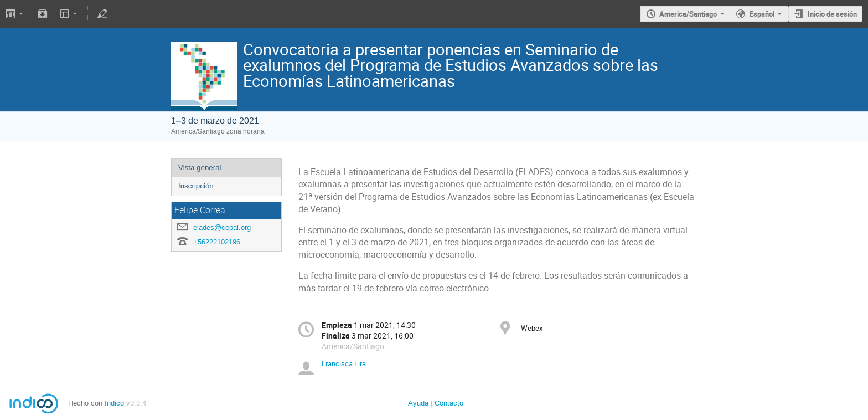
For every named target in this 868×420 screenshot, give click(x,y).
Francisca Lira (344, 363)
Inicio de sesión (832, 14)
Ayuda (418, 403)
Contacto (449, 403)
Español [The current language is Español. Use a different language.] (762, 14)
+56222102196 (217, 242)
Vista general (200, 168)
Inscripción (196, 186)
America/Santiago (688, 14)
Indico (114, 403)
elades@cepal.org (222, 227)
